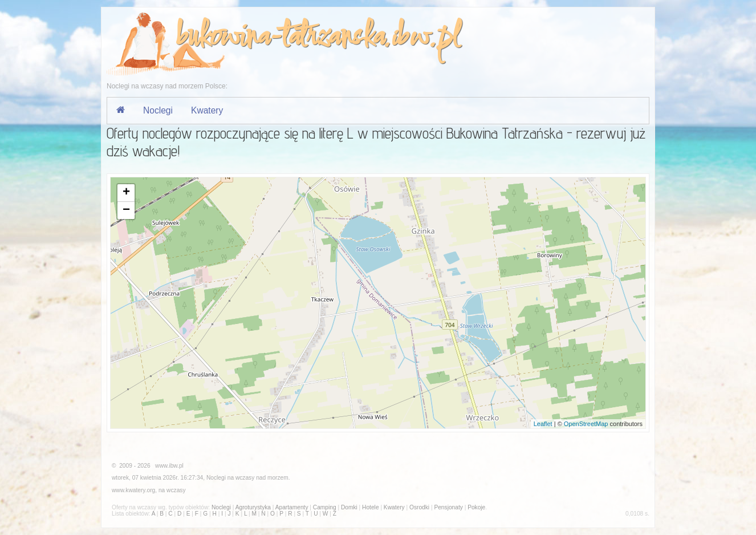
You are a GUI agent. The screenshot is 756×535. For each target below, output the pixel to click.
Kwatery (207, 110)
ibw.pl (425, 38)
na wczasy (172, 490)
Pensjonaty (448, 507)
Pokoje (476, 507)
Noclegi (158, 110)
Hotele (370, 507)
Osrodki (419, 507)
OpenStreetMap (586, 424)
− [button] (126, 210)
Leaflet (543, 424)
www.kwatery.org (133, 490)
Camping (325, 507)
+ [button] (126, 193)
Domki (349, 507)
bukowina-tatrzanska (279, 38)
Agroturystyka (253, 507)
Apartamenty (292, 507)
